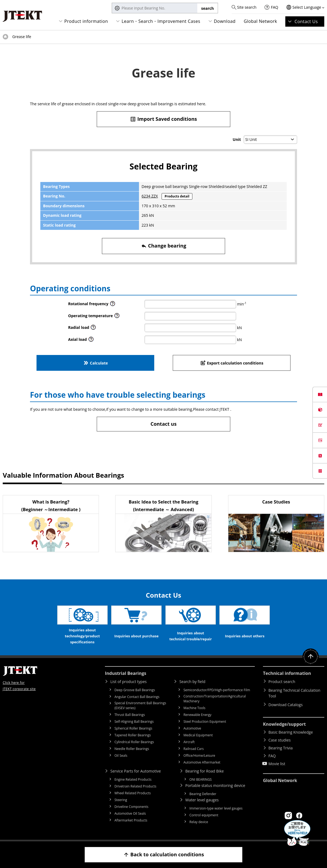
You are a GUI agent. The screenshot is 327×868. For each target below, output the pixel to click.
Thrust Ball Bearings (130, 715)
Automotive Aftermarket (202, 762)
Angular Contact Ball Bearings (137, 697)
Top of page (5, 37)
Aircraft (189, 742)
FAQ (275, 7)
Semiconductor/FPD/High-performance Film (217, 690)
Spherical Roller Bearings (133, 728)
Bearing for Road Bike (205, 771)
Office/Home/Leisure (199, 756)
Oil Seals (121, 756)
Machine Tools (194, 708)
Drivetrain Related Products (135, 786)
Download (225, 21)
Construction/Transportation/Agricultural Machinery (215, 699)
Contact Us (306, 21)
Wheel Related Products (133, 793)
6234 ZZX (150, 196)
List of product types (128, 682)
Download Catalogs (286, 705)
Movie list (277, 764)
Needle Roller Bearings (132, 749)
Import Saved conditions (163, 119)
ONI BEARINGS (201, 779)
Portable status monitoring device (215, 785)
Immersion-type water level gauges (216, 808)
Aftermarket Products (131, 820)
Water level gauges (202, 800)
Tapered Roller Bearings (133, 735)
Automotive (192, 728)
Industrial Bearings (126, 673)
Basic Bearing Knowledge (291, 732)
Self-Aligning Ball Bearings (134, 722)
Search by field (192, 682)
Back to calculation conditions (164, 855)
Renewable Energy (197, 715)
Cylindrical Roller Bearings (134, 742)
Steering (121, 800)
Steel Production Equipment (205, 722)
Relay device (199, 822)
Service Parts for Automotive (136, 771)
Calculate (95, 363)
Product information (86, 21)
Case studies (280, 740)
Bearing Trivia (281, 748)
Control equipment (204, 815)
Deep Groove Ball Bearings (135, 690)
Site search (247, 7)
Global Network (260, 21)
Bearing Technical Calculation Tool (294, 693)
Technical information (287, 673)
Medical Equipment (198, 735)
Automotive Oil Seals (130, 813)
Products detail (177, 196)
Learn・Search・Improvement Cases (161, 21)
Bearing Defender (203, 794)
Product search (282, 682)
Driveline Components (131, 807)
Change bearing (164, 246)
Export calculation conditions (232, 363)
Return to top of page (311, 657)
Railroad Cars (193, 749)
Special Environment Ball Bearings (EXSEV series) (140, 705)
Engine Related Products (133, 779)
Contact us (163, 424)
